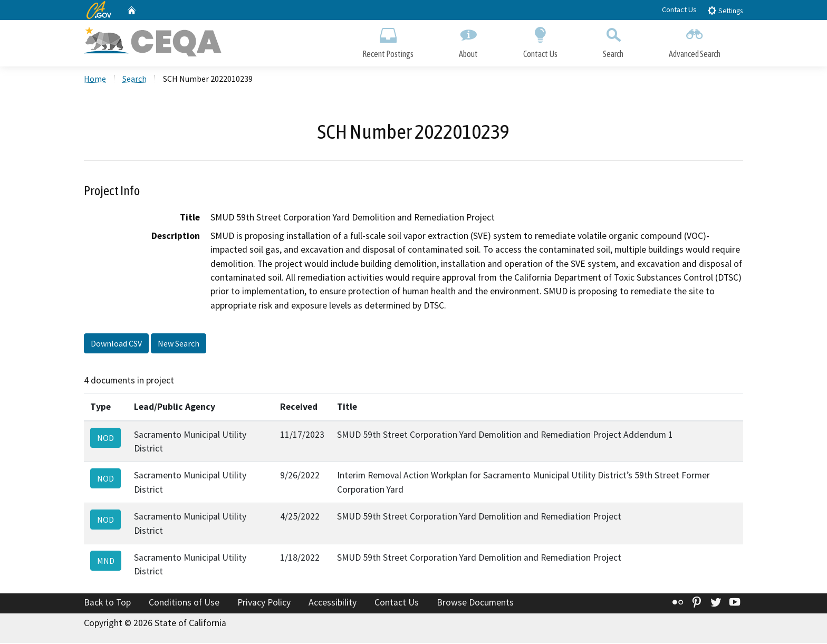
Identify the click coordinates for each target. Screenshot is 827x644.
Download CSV (116, 344)
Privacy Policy (264, 603)
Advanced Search (695, 41)
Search (613, 41)
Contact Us (679, 9)
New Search (179, 344)
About (468, 41)
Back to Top (107, 603)
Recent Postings (388, 41)
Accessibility (333, 603)
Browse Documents (475, 603)
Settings (725, 10)
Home (95, 80)
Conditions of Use (184, 603)
